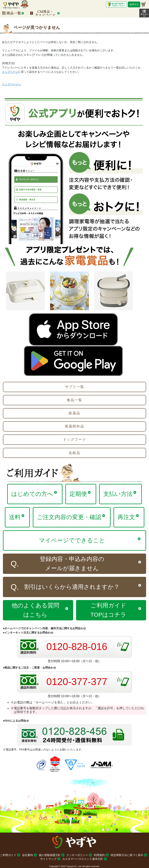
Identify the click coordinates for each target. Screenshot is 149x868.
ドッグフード (75, 440)
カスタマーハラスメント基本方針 (83, 859)
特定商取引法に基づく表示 (127, 855)
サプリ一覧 (75, 387)
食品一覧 (74, 400)
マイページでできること (72, 540)
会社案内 (28, 855)
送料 (15, 517)
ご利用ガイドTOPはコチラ (108, 610)
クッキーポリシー (77, 855)
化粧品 (74, 453)
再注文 (126, 517)
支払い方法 (118, 494)
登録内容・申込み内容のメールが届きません (72, 564)
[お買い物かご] (144, 4)
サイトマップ (48, 859)
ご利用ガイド (8, 855)
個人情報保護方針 (50, 855)
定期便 (78, 494)
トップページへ (11, 84)
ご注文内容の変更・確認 (69, 517)
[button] (144, 13)
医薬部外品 (75, 426)
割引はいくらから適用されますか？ (72, 587)
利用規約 (99, 855)
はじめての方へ (32, 494)
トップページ (10, 72)
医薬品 (74, 413)
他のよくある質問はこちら (35, 610)
